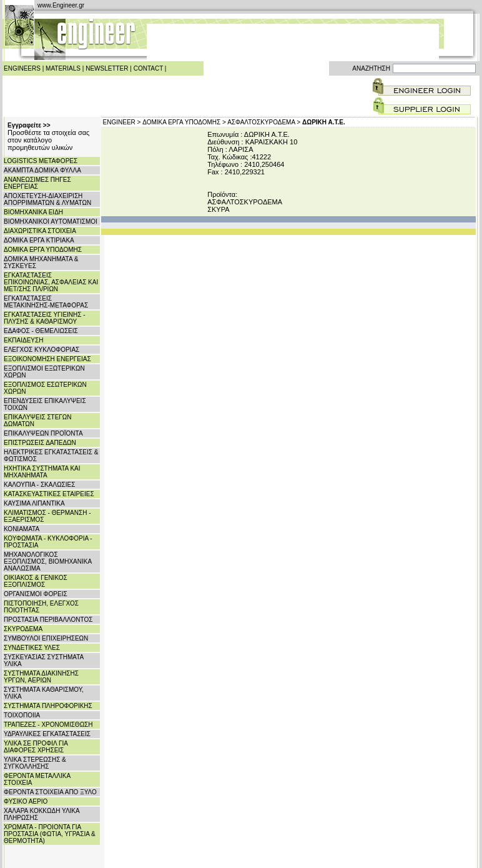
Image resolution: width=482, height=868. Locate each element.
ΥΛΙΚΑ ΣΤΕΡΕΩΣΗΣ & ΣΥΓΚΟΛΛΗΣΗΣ (35, 763)
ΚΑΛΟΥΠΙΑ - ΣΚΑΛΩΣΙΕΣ (39, 485)
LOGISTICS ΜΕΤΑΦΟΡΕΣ (41, 161)
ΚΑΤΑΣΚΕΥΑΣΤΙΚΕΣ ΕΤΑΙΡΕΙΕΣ (49, 494)
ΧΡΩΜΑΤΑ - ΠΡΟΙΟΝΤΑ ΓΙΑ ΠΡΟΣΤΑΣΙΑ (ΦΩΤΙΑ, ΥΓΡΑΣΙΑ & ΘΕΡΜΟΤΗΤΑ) (50, 834)
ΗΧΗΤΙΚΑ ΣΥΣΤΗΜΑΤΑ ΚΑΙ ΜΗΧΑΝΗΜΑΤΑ (42, 472)
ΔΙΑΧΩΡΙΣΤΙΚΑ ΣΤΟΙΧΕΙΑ (40, 231)
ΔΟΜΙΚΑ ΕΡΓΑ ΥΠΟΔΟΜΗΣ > (184, 122)
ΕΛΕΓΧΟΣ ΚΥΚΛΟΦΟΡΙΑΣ (42, 350)
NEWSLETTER (107, 68)
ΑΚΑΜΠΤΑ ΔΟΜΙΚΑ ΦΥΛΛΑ (42, 170)
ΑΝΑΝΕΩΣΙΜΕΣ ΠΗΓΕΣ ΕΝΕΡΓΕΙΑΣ (37, 183)
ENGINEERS (22, 68)
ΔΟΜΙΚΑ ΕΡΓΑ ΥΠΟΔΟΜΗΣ (43, 250)
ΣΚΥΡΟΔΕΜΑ (23, 629)
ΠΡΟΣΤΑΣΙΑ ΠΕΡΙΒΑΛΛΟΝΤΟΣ (48, 620)
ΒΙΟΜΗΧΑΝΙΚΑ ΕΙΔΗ (33, 212)
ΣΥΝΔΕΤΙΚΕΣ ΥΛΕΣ (32, 648)
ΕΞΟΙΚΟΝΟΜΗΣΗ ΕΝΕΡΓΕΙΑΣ (47, 359)
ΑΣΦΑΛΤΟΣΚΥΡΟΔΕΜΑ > (264, 122)
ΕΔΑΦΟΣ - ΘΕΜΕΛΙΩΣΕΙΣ (41, 331)
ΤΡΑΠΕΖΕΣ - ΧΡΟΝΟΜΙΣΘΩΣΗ (48, 725)
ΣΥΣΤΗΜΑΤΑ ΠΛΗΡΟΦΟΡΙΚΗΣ (48, 706)
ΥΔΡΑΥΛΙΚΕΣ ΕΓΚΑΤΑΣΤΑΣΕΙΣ (47, 734)
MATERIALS (63, 68)
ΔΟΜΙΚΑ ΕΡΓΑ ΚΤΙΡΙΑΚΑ (39, 240)
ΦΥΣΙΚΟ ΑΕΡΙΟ (26, 801)
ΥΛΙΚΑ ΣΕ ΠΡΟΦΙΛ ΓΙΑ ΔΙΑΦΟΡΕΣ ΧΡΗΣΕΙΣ (36, 747)
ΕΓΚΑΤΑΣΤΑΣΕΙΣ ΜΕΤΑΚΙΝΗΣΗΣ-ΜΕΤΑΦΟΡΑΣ (46, 302)
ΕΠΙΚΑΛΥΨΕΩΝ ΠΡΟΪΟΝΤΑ (43, 433)
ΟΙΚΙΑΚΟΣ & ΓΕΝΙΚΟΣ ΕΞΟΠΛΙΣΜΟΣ (36, 581)
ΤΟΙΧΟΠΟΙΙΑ (22, 715)
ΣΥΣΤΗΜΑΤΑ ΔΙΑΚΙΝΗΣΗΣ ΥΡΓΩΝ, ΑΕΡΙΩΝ (41, 677)
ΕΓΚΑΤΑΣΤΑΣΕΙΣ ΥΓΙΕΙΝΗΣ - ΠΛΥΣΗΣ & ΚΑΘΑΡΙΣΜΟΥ (45, 318)
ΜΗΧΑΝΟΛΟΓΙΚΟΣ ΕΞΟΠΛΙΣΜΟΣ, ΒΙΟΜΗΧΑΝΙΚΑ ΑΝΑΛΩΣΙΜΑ (48, 561)
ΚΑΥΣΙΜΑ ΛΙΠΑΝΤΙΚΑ (34, 503)
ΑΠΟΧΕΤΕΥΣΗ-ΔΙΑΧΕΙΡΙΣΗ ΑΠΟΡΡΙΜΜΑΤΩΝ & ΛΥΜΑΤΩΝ (47, 199)
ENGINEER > (122, 122)
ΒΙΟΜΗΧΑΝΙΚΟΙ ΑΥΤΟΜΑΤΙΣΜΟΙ (51, 222)
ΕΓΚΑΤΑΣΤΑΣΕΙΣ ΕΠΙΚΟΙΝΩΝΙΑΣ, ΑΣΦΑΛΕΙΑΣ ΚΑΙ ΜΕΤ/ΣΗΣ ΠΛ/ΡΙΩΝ (51, 282)
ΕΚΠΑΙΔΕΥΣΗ (23, 340)
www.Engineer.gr (61, 5)
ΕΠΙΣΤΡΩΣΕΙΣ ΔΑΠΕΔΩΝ (40, 443)
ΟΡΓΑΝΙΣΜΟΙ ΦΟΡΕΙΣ (36, 594)
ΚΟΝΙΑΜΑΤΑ (22, 529)
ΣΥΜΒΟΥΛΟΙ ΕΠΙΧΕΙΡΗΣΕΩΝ (46, 638)
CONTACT (148, 68)
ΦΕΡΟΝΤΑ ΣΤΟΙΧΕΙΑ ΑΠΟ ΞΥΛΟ (50, 792)
